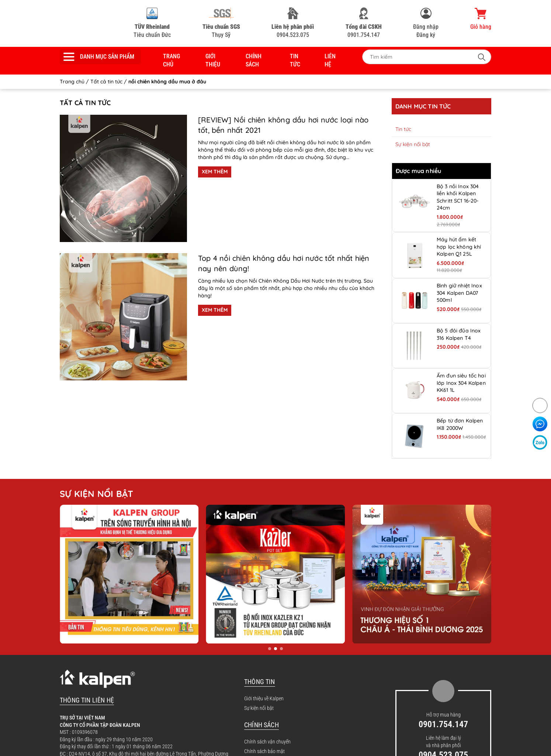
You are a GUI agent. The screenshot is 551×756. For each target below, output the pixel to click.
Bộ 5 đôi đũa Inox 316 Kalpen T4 (459, 334)
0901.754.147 (364, 23)
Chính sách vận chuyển (267, 742)
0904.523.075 (293, 23)
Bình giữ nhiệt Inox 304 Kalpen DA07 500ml (459, 293)
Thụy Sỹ (221, 23)
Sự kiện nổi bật (413, 144)
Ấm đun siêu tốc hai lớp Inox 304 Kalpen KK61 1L (461, 383)
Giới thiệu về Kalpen (264, 698)
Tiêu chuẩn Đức (152, 23)
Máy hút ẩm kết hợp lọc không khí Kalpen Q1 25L (459, 247)
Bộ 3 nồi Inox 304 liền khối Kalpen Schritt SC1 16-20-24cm (458, 197)
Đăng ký (426, 35)
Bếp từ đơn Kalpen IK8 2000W (460, 424)
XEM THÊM (215, 172)
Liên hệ (330, 60)
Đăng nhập (426, 27)
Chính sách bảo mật (264, 751)
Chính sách (254, 60)
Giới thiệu (213, 60)
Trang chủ (171, 60)
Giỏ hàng (481, 19)
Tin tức (295, 60)
